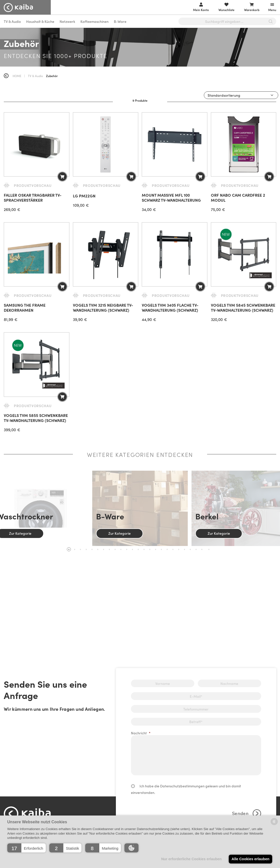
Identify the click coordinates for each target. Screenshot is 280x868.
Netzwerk (67, 21)
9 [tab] (115, 549)
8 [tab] (109, 549)
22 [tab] (190, 549)
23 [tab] (196, 549)
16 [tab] (156, 549)
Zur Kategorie (120, 533)
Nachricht (141, 733)
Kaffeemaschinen (95, 21)
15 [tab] (150, 549)
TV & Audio (12, 21)
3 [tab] (80, 549)
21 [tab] (184, 549)
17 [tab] (161, 549)
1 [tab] (69, 549)
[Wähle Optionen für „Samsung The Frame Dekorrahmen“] (62, 287)
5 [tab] (92, 549)
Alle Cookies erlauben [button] (250, 859)
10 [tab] (121, 549)
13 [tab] (138, 549)
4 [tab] (86, 549)
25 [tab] (209, 549)
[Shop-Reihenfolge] (241, 95)
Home (17, 76)
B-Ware (120, 21)
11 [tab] (127, 549)
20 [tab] (179, 549)
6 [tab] (98, 549)
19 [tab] (173, 549)
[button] (27, 848)
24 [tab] (202, 549)
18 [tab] (167, 549)
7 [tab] (104, 549)
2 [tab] (75, 549)
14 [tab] (144, 549)
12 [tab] (132, 549)
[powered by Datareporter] (274, 825)
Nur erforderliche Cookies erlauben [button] (191, 859)
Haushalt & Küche (40, 21)
